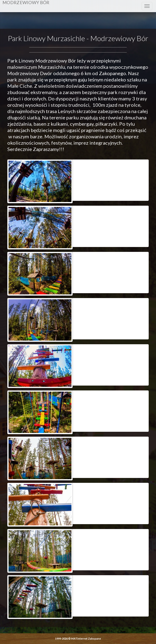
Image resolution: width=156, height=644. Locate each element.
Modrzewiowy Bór (26, 3)
